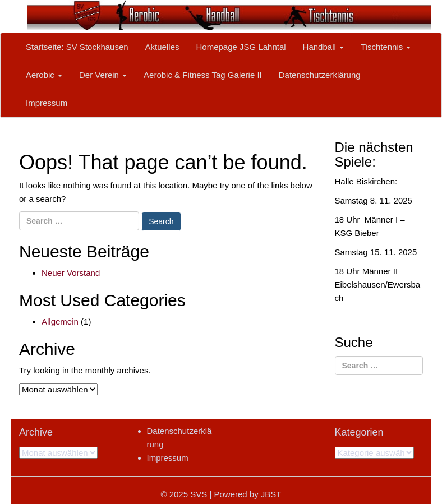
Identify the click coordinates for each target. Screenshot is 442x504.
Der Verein (103, 75)
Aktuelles (162, 47)
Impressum (47, 103)
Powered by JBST (247, 494)
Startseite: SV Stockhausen (77, 47)
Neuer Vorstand (71, 273)
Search (161, 221)
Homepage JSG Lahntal (241, 47)
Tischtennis (386, 47)
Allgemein (60, 322)
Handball (323, 47)
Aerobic (44, 75)
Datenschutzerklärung (320, 75)
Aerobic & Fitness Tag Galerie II (203, 75)
